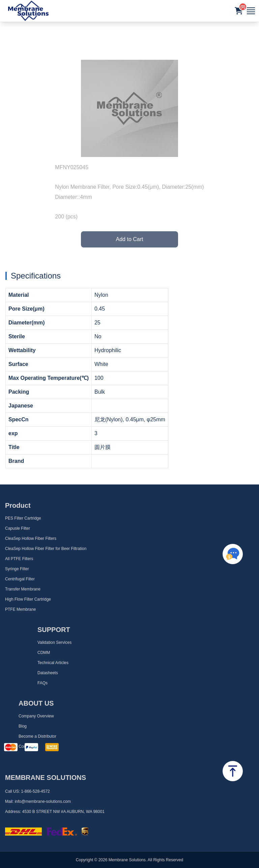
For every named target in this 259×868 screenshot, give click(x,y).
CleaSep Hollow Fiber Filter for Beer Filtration (46, 549)
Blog (23, 726)
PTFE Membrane (20, 609)
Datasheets (48, 673)
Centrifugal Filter (20, 579)
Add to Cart (130, 239)
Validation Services (54, 642)
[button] (239, 11)
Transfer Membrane (23, 589)
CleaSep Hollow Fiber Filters (31, 538)
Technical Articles (53, 663)
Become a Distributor (37, 736)
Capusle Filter (18, 528)
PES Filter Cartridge (23, 518)
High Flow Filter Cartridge (28, 599)
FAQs (42, 683)
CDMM (44, 653)
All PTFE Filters (19, 559)
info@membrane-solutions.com (43, 801)
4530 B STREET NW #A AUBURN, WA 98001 (63, 812)
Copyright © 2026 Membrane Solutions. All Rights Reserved (129, 860)
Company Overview (36, 716)
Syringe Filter (17, 569)
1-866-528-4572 (35, 791)
